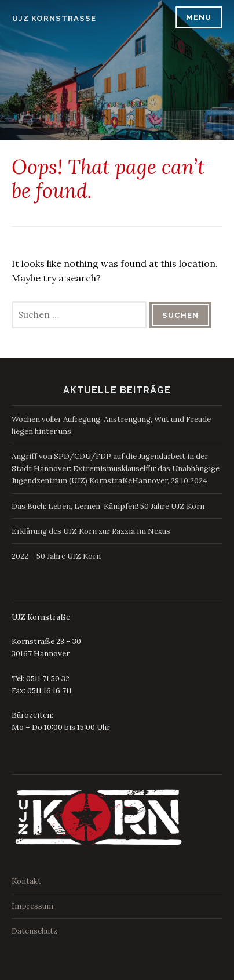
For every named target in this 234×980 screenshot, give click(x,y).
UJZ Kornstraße (54, 18)
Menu (199, 17)
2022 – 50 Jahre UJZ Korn (56, 556)
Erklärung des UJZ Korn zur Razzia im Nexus (91, 531)
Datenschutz (34, 931)
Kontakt (26, 881)
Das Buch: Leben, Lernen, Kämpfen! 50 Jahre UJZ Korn (108, 506)
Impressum (32, 906)
